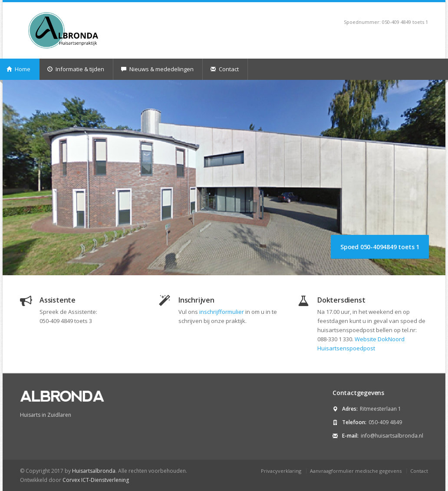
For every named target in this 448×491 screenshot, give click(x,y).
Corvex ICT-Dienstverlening (96, 480)
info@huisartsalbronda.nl (392, 436)
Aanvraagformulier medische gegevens (356, 471)
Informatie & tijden (76, 69)
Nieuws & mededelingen (157, 69)
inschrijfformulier (222, 312)
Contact (225, 69)
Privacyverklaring (281, 471)
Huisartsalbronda (94, 471)
